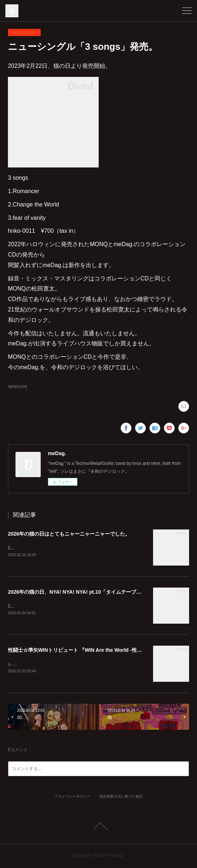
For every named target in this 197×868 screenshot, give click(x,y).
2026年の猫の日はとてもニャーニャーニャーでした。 (69, 534)
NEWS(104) (17, 387)
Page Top (98, 828)
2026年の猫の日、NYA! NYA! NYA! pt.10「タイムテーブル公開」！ (85, 593)
